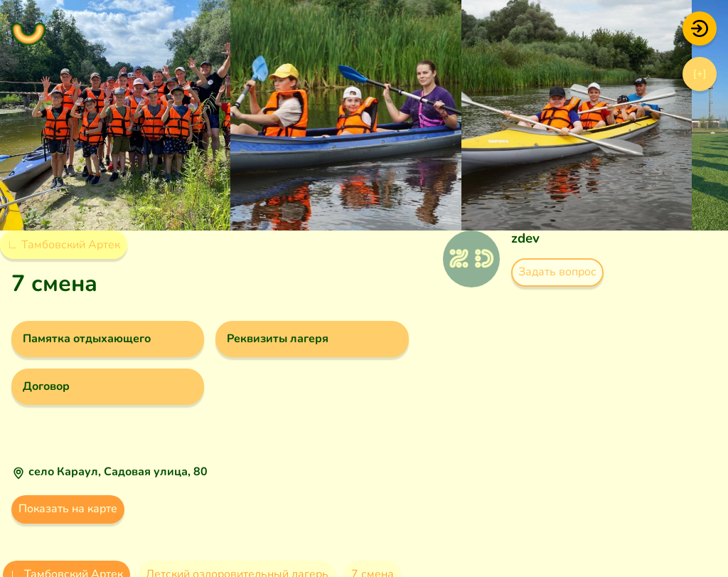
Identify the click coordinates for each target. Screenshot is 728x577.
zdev (525, 238)
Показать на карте (68, 509)
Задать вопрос (557, 272)
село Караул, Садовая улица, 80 (118, 472)
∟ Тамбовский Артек (64, 245)
